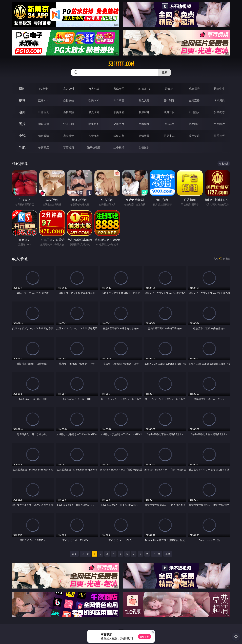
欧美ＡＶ (94, 100)
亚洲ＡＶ (44, 100)
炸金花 (169, 89)
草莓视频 (69, 147)
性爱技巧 (219, 136)
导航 (22, 147)
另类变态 (219, 112)
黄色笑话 (194, 136)
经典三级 (169, 112)
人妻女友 (94, 136)
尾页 (168, 554)
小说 (22, 136)
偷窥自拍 (44, 124)
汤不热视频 (94, 147)
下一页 (157, 554)
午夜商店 (44, 147)
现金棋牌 (194, 89)
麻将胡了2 (144, 89)
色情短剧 (144, 147)
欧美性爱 (119, 112)
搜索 (165, 72)
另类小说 (169, 136)
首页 (74, 554)
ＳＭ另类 (219, 100)
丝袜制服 (169, 100)
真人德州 (69, 89)
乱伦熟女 (194, 112)
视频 (22, 100)
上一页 (85, 554)
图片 (22, 124)
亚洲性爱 (44, 112)
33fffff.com (121, 64)
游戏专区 (119, 89)
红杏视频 (119, 147)
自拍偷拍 (69, 100)
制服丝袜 (144, 112)
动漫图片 (119, 124)
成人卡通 (94, 112)
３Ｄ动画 (119, 100)
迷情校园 (144, 136)
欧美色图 (94, 124)
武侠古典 (119, 136)
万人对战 (94, 89)
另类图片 (219, 124)
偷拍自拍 (69, 112)
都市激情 (44, 136)
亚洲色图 (69, 124)
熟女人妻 (144, 100)
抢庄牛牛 (219, 89)
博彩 (22, 89)
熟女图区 (194, 124)
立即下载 (145, 637)
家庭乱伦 (69, 136)
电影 (22, 112)
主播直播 (194, 100)
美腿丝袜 (144, 124)
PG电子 (43, 89)
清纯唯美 (169, 124)
